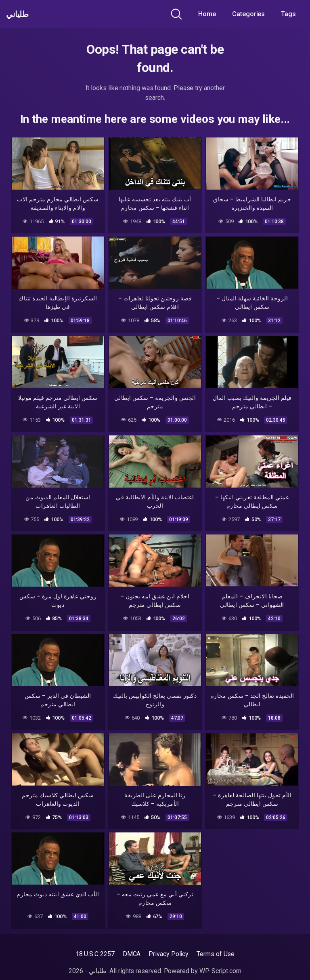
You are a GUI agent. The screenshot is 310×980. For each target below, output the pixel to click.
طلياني (21, 14)
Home (207, 14)
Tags (288, 14)
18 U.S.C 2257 (95, 954)
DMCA (132, 954)
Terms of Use (216, 954)
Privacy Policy (169, 954)
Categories (248, 14)
